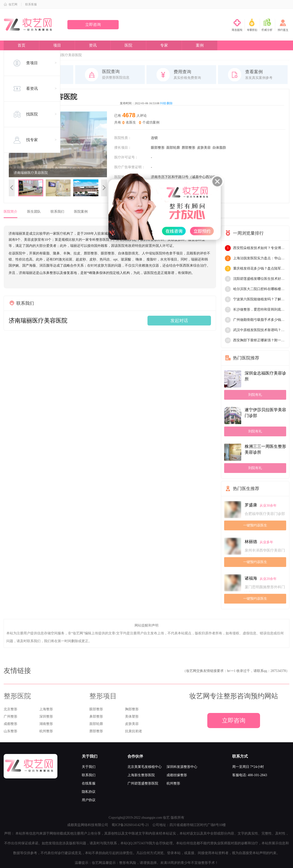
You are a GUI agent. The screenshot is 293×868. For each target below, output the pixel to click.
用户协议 (89, 800)
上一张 (12, 188)
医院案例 (81, 212)
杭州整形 (46, 731)
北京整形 (10, 709)
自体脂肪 (219, 148)
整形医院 (17, 696)
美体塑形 (132, 716)
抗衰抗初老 (134, 731)
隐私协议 (89, 792)
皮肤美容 (204, 148)
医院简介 (10, 212)
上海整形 (46, 709)
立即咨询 (93, 25)
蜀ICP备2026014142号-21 (130, 825)
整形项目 (103, 696)
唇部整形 (188, 148)
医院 (128, 45)
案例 (200, 45)
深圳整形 (46, 716)
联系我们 (57, 212)
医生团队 (34, 212)
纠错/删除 (166, 103)
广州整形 (10, 716)
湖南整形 (46, 724)
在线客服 (89, 783)
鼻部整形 (96, 716)
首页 (21, 45)
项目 (57, 45)
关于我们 (89, 767)
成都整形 (10, 724)
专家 (164, 45)
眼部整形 (158, 148)
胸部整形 (132, 709)
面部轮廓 (173, 148)
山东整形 (10, 731)
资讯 (93, 45)
